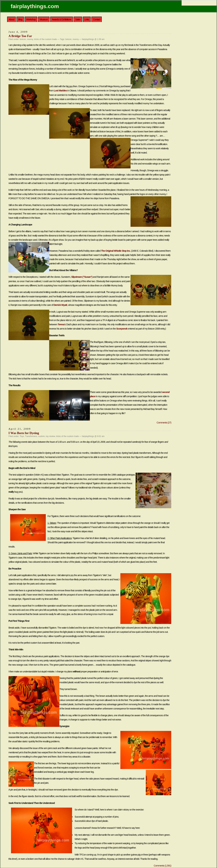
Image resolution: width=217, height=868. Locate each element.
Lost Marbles (60, 91)
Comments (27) (164, 423)
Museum (44, 19)
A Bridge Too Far (20, 36)
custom (41, 436)
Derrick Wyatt (60, 305)
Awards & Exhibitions (62, 19)
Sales (78, 19)
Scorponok (122, 329)
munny (30, 39)
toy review (50, 436)
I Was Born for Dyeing (24, 433)
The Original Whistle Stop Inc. (116, 251)
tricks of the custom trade (45, 39)
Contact (97, 19)
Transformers (31, 436)
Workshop (31, 19)
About (11, 19)
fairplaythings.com (35, 6)
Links (87, 19)
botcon (23, 39)
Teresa (61, 324)
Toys (22, 436)
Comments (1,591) (162, 866)
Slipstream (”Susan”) (82, 277)
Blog (20, 19)
